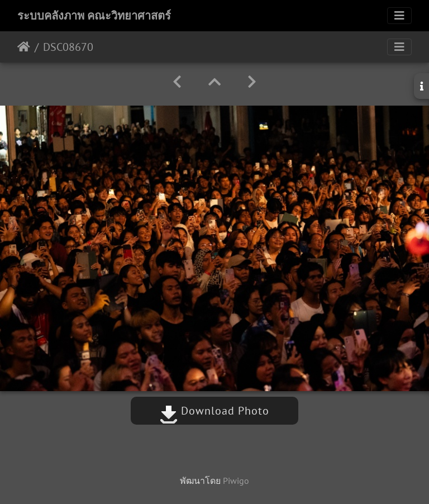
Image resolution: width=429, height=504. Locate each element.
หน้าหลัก (24, 47)
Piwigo (236, 481)
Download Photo (214, 411)
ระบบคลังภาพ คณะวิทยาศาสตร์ (94, 16)
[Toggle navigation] (399, 16)
